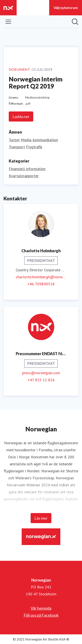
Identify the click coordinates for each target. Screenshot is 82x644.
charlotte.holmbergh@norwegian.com (41, 277)
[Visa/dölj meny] (8, 22)
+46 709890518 (41, 284)
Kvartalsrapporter (24, 176)
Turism (14, 140)
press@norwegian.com (41, 373)
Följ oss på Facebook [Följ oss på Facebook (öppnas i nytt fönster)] (41, 615)
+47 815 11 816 (41, 380)
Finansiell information (27, 169)
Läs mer (41, 518)
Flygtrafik (34, 147)
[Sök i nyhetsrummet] (75, 22)
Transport (17, 147)
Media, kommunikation (39, 140)
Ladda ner (21, 116)
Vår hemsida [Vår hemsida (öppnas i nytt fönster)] (41, 608)
